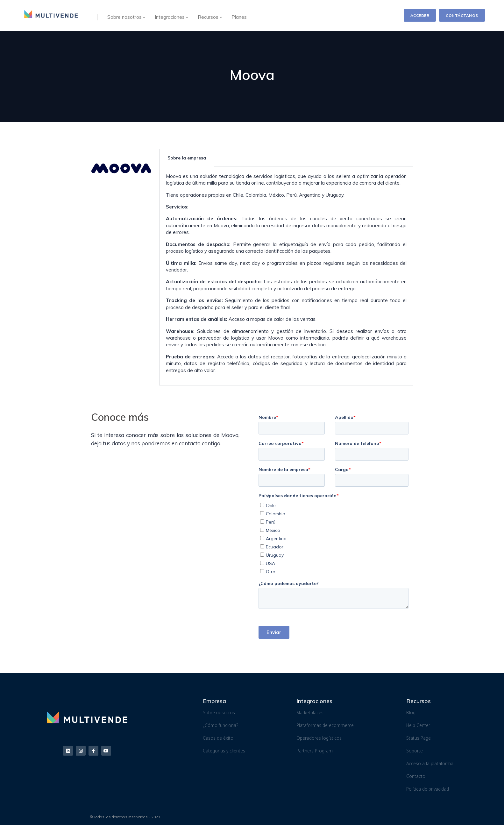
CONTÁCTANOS (462, 15)
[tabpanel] (286, 276)
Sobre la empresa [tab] (187, 158)
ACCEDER (420, 15)
